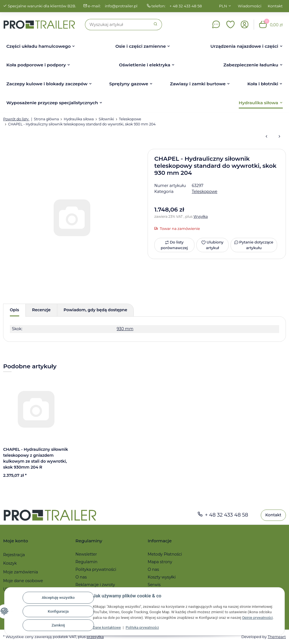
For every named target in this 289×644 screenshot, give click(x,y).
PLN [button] (223, 6)
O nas (81, 577)
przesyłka (95, 637)
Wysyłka (201, 217)
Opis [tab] (15, 310)
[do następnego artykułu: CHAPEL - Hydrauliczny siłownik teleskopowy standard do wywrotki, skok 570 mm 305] (279, 137)
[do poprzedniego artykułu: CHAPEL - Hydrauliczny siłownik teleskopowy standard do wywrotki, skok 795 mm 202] (266, 137)
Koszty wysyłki (162, 577)
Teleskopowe (205, 192)
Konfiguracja (58, 611)
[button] (231, 25)
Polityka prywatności (143, 627)
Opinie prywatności (258, 618)
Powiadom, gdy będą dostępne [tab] (95, 310)
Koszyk (10, 563)
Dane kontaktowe (107, 627)
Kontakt (275, 6)
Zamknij (58, 625)
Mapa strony (160, 562)
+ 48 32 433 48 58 (186, 6)
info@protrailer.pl (121, 6)
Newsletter (86, 554)
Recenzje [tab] (41, 310)
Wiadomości (250, 6)
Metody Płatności (165, 554)
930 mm (125, 329)
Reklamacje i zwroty (95, 585)
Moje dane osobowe (23, 581)
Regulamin (86, 562)
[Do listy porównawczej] (174, 245)
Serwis (154, 585)
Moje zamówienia (20, 572)
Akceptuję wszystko (58, 598)
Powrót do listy (16, 119)
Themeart (277, 637)
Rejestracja (14, 555)
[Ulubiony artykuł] (213, 245)
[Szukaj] (117, 25)
